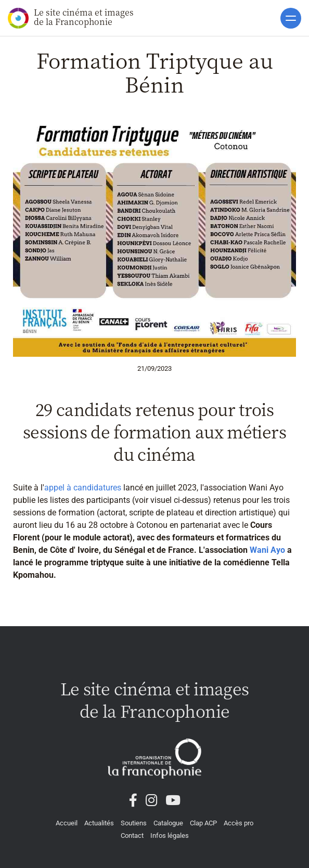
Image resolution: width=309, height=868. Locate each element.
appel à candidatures (83, 488)
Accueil (67, 823)
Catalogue (168, 823)
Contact (132, 835)
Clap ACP (203, 823)
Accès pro (239, 823)
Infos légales (170, 835)
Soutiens (134, 823)
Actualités (99, 823)
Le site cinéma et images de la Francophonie (71, 17)
